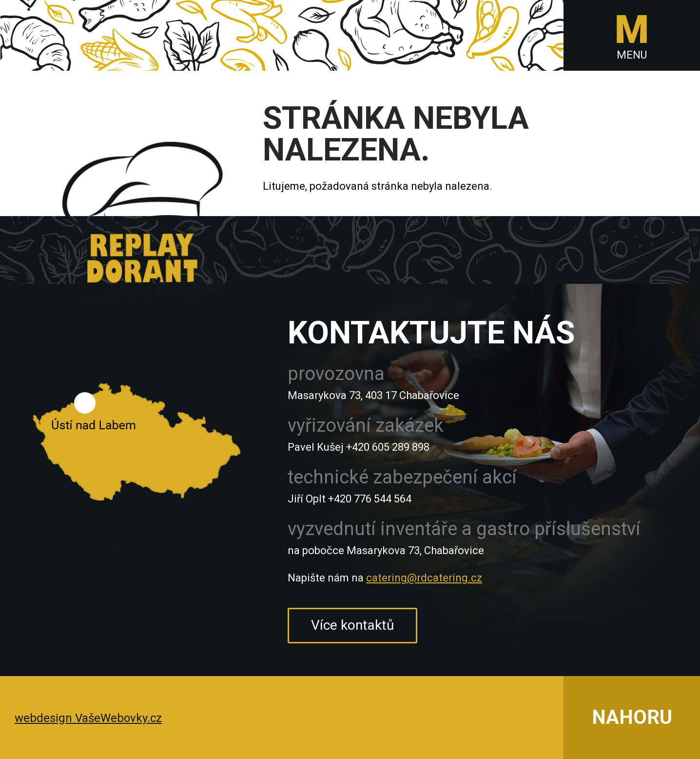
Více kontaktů (352, 625)
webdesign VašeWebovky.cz (88, 718)
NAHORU (632, 717)
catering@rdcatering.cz (424, 578)
